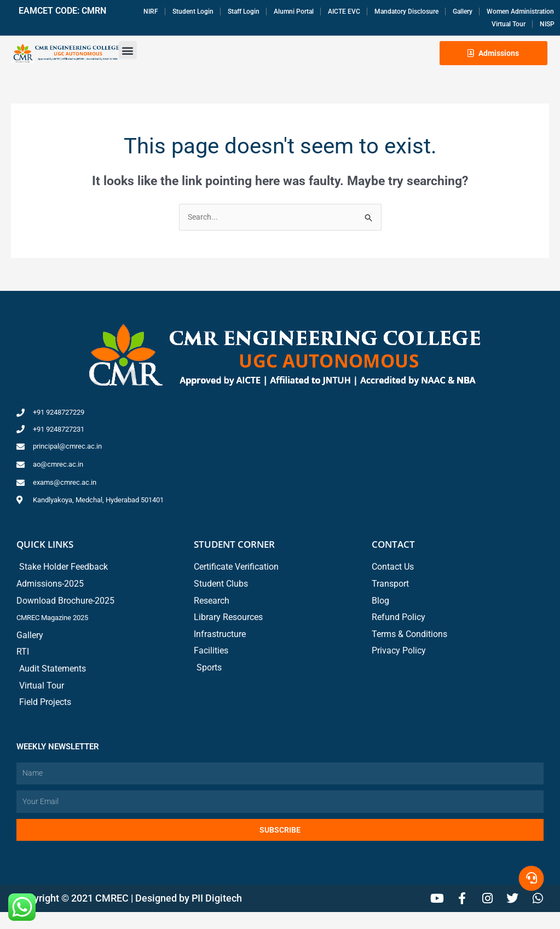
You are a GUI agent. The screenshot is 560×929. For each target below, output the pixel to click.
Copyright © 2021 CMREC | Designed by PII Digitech (129, 915)
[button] (128, 53)
